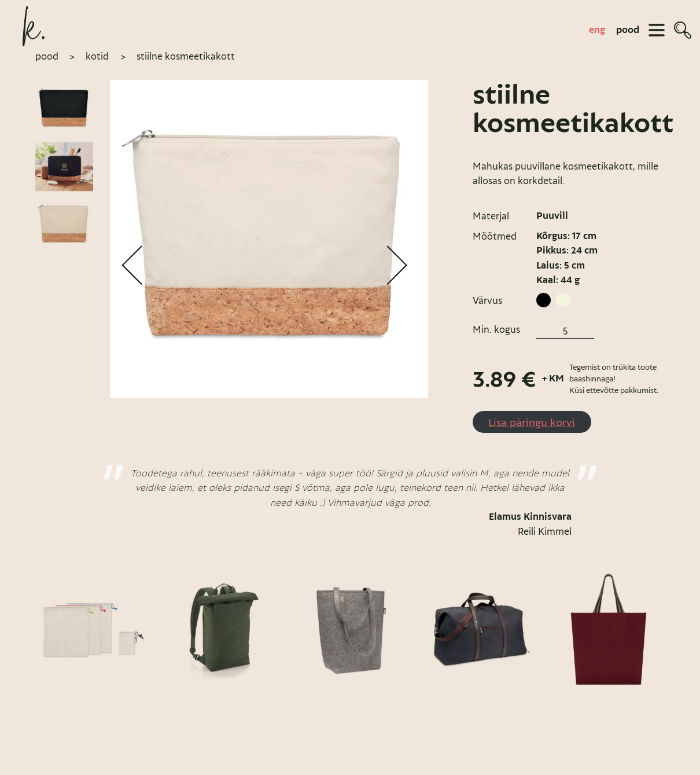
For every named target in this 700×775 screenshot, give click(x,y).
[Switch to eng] (597, 30)
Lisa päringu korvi (532, 422)
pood (628, 30)
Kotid (97, 56)
